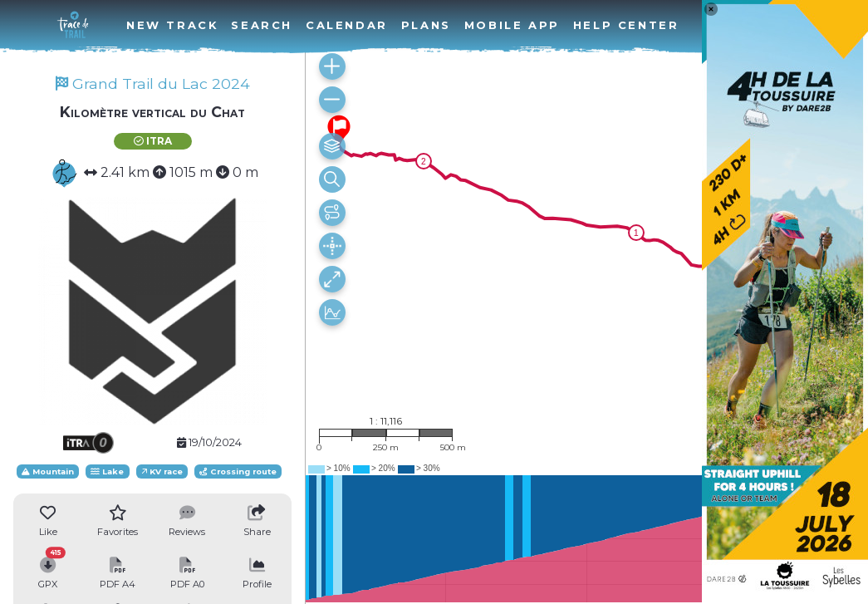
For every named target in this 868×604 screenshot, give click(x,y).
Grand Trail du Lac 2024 (153, 83)
